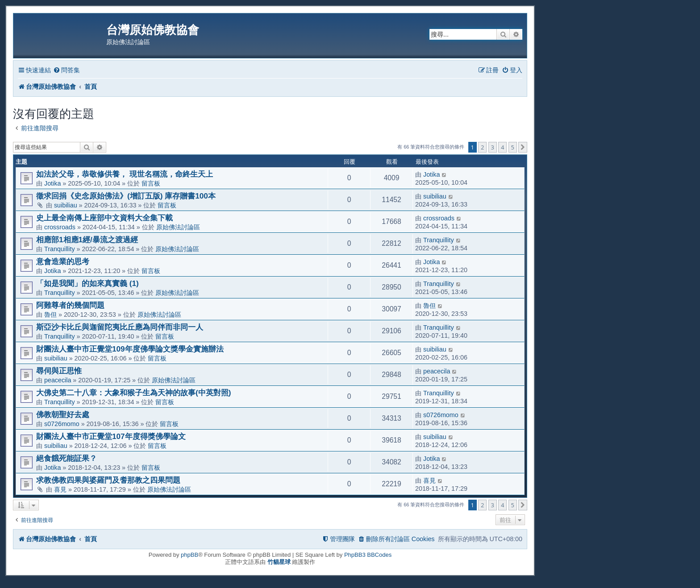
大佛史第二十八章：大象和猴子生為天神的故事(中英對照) (133, 393)
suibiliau (66, 205)
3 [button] (493, 147)
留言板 (151, 183)
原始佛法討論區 (178, 227)
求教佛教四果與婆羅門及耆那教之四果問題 (108, 480)
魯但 (50, 315)
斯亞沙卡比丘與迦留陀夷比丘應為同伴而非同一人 (120, 327)
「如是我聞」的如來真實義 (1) (87, 283)
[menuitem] (67, 70)
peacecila (58, 380)
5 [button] (513, 147)
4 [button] (502, 147)
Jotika (52, 183)
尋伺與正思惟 (59, 371)
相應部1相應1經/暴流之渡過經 (87, 240)
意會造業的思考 (63, 261)
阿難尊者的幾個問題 (70, 305)
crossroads (60, 227)
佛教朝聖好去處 (63, 414)
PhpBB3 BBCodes (368, 555)
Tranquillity (60, 249)
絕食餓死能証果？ (67, 458)
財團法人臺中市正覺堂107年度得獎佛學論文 (111, 436)
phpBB (190, 555)
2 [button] (482, 147)
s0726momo (62, 424)
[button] (523, 147)
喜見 (60, 489)
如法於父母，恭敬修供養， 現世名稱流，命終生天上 (125, 174)
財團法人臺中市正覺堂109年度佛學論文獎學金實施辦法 (130, 349)
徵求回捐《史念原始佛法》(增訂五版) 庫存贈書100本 (126, 196)
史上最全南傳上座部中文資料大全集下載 (104, 218)
